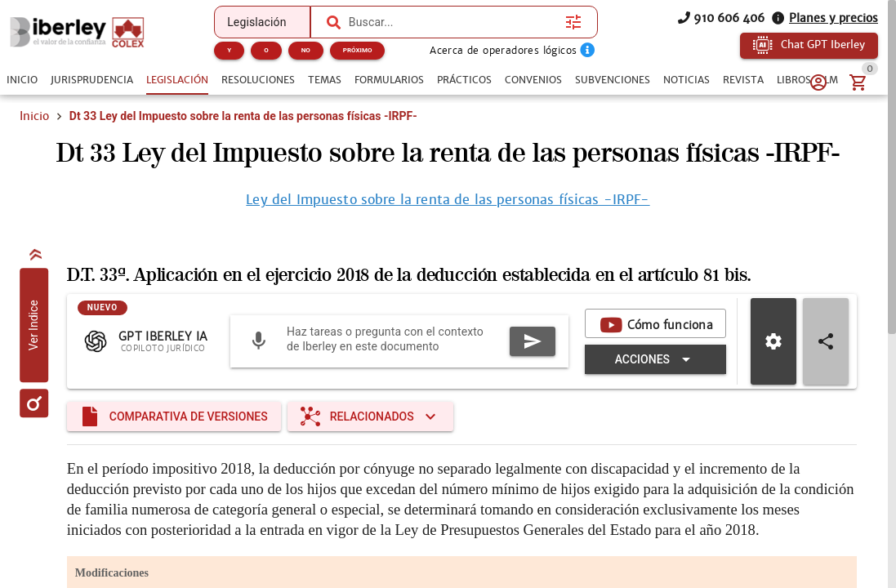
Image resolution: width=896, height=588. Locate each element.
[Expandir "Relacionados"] (370, 416)
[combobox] (453, 22)
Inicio (34, 116)
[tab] (22, 80)
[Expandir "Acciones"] (655, 359)
